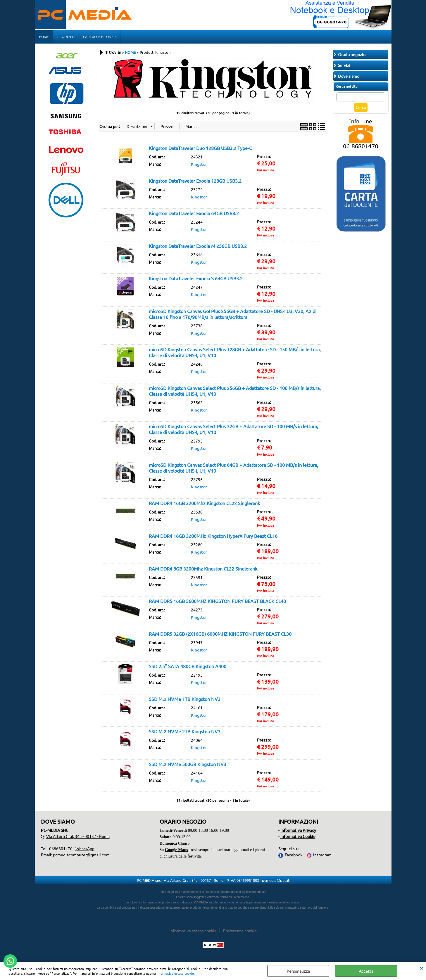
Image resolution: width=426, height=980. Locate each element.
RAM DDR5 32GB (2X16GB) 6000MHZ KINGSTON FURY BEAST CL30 (220, 634)
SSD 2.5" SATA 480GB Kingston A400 (188, 666)
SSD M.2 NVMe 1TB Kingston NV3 (185, 699)
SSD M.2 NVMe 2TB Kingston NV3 (185, 731)
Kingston (199, 164)
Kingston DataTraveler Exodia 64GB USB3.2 (194, 213)
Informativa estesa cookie (175, 973)
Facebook (294, 855)
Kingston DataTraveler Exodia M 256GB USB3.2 (198, 246)
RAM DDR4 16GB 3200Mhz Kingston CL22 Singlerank (204, 503)
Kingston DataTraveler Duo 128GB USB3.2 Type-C (200, 148)
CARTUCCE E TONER (99, 37)
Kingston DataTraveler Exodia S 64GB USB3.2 (196, 278)
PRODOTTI (66, 37)
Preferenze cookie (240, 931)
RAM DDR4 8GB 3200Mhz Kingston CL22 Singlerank (203, 568)
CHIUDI (421, 968)
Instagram (322, 855)
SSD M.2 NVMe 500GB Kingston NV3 (188, 764)
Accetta (366, 971)
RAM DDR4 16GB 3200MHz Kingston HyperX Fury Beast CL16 (213, 536)
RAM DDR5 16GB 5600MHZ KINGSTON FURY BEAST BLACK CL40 (217, 601)
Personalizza (298, 971)
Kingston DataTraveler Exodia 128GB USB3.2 (195, 181)
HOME (44, 37)
